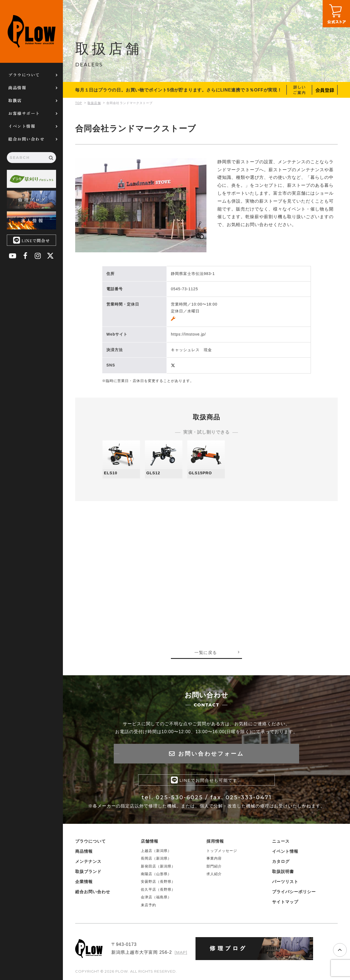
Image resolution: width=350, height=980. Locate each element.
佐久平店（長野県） (158, 891)
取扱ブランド (88, 873)
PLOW (31, 31)
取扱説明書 (283, 873)
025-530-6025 (180, 799)
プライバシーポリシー (294, 893)
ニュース (281, 842)
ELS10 (111, 473)
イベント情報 (22, 126)
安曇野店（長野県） (158, 883)
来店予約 (148, 906)
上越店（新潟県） (156, 852)
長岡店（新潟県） (156, 860)
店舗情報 (150, 842)
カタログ (281, 862)
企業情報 (84, 883)
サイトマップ (285, 903)
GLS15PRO (201, 473)
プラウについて (24, 75)
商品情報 (17, 88)
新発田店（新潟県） (158, 867)
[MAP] (181, 954)
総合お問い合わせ (26, 139)
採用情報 (215, 842)
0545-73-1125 (184, 289)
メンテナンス (88, 862)
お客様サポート (24, 113)
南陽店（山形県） (156, 875)
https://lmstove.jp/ (188, 334)
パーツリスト (285, 883)
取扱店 (15, 100)
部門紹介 (214, 867)
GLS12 (154, 473)
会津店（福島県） (156, 898)
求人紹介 (214, 875)
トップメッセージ (222, 852)
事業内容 (214, 860)
